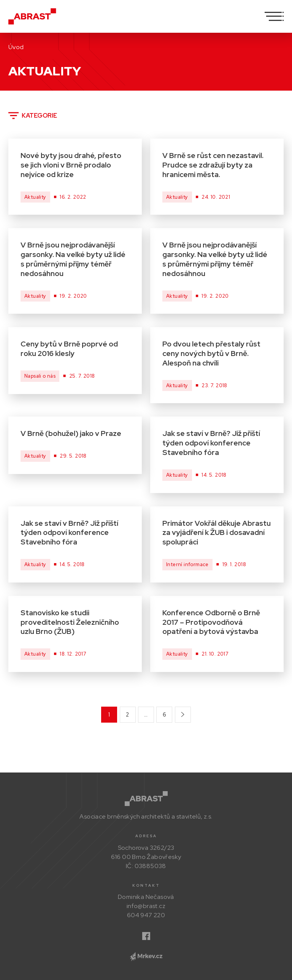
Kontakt (146, 885)
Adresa (146, 836)
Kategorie (33, 116)
